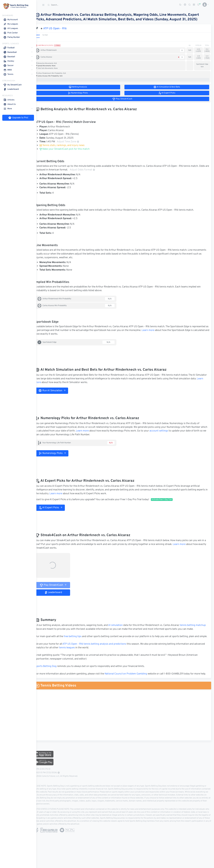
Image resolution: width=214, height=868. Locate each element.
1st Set (51, 35)
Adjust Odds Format (99, 170)
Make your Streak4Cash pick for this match (70, 149)
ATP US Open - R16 (61, 29)
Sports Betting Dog (52, 674)
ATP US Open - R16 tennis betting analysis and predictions (100, 651)
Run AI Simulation (58, 391)
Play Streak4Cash (59, 585)
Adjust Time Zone (74, 142)
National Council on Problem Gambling (132, 681)
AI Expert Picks (56, 508)
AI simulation (121, 625)
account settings (172, 431)
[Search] (68, 5)
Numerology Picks (58, 453)
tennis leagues (84, 655)
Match (43, 35)
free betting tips (78, 640)
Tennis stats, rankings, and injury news (68, 145)
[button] (205, 5)
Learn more (171, 330)
